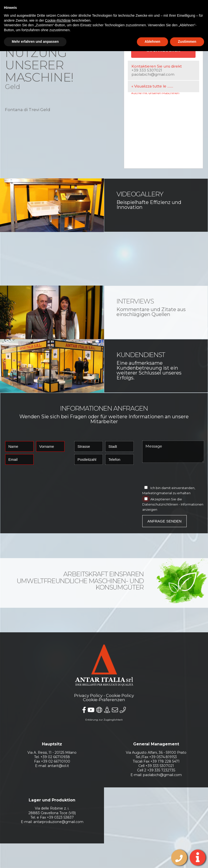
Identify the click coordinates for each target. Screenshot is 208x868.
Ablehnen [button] (153, 42)
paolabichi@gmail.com (153, 74)
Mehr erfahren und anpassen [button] (35, 42)
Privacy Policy (88, 695)
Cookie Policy (120, 695)
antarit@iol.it (58, 766)
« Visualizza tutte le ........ (152, 86)
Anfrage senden (164, 521)
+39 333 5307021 (147, 70)
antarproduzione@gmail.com (58, 822)
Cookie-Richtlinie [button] (58, 20)
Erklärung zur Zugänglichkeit (104, 720)
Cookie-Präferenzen (104, 700)
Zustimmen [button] (187, 42)
